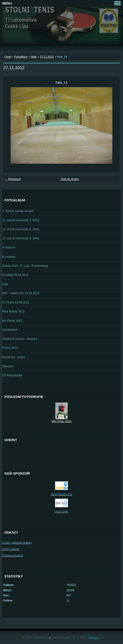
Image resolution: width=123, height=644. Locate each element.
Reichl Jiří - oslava (14, 357)
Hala (34, 57)
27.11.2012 (47, 57)
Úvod (8, 57)
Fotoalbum (21, 57)
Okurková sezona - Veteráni (20, 339)
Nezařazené (10, 330)
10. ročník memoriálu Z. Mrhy (21, 220)
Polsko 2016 (10, 348)
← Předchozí (13, 179)
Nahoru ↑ (94, 637)
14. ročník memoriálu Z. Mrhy (21, 229)
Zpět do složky (70, 179)
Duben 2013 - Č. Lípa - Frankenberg (25, 266)
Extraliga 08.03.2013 (15, 275)
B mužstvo (9, 257)
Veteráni (7, 366)
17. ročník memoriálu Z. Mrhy (21, 238)
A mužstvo (9, 247)
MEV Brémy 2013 (13, 311)
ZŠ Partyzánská (12, 375)
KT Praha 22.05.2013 (16, 302)
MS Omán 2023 (12, 321)
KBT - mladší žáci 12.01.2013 (21, 293)
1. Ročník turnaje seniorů (18, 211)
